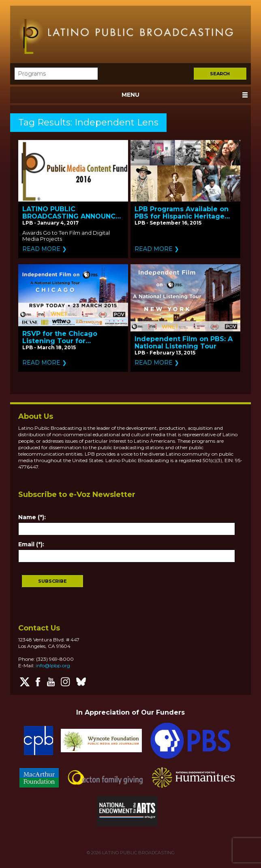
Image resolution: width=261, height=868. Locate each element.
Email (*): (31, 544)
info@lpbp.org (53, 665)
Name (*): (32, 517)
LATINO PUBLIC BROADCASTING (138, 853)
